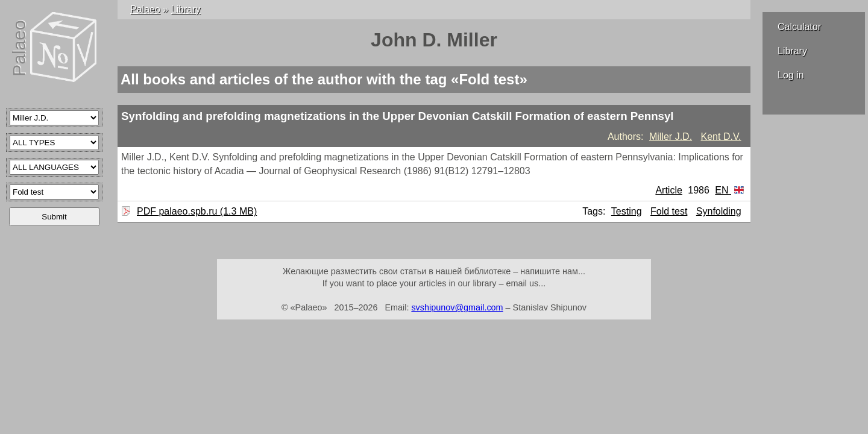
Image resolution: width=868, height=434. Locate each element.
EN (729, 190)
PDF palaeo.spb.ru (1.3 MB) (195, 211)
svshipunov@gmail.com (457, 307)
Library (792, 51)
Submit (54, 217)
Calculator (799, 27)
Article (668, 190)
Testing (627, 211)
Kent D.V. (721, 137)
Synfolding (719, 211)
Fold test (669, 211)
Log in (791, 75)
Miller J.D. (671, 137)
